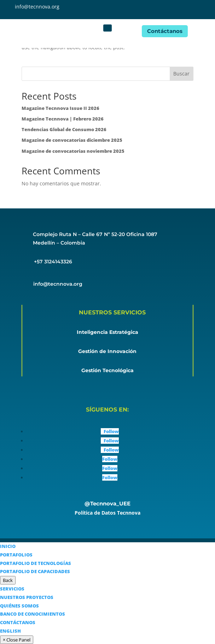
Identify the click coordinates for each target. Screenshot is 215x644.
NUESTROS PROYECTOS (27, 597)
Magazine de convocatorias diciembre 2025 (72, 140)
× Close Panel (17, 640)
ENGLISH (10, 631)
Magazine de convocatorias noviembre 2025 (73, 151)
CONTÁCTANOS (18, 622)
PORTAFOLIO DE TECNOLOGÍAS (36, 563)
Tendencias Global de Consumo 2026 (64, 129)
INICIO (8, 546)
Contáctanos (165, 31)
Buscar (181, 74)
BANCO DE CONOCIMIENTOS (33, 614)
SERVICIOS (12, 589)
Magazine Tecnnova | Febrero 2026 (63, 119)
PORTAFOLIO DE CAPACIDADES (35, 571)
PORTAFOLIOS (16, 555)
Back (8, 580)
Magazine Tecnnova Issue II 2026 (60, 108)
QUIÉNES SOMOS (19, 606)
